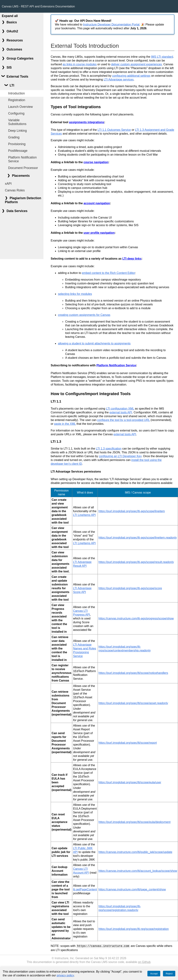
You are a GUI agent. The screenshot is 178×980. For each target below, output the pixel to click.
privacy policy (65, 975)
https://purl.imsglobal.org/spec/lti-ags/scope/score (130, 588)
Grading (14, 137)
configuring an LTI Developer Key (120, 456)
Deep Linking (17, 131)
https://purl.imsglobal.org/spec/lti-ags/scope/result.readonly (136, 562)
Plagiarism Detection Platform (23, 200)
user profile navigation (99, 233)
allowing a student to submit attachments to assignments (94, 343)
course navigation (96, 162)
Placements (21, 176)
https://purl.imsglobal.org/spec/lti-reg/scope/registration (134, 929)
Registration (17, 100)
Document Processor (23, 168)
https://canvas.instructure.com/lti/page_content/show (132, 889)
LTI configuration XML (120, 409)
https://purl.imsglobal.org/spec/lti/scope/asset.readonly (133, 703)
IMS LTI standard (162, 57)
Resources (15, 40)
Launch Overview (20, 107)
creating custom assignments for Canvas (84, 315)
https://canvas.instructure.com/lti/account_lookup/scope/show (138, 871)
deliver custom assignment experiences (137, 64)
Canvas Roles (15, 190)
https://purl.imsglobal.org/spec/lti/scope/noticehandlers (133, 673)
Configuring (16, 113)
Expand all (10, 16)
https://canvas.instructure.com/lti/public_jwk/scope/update (135, 852)
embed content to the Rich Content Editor (109, 273)
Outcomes (14, 49)
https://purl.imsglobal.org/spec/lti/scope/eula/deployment (135, 822)
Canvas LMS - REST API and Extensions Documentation (38, 6)
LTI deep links (132, 259)
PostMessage (18, 151)
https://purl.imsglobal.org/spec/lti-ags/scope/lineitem (132, 511)
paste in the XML (65, 424)
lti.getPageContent (85, 889)
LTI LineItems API (84, 515)
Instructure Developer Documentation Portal (111, 25)
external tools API (121, 412)
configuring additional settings (131, 76)
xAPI (8, 184)
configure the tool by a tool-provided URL (123, 420)
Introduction (16, 93)
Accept (154, 974)
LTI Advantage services (119, 80)
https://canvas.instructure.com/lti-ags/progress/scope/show (136, 618)
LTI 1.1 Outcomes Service (114, 130)
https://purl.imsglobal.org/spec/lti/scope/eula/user (130, 782)
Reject (169, 974)
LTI (12, 85)
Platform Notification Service (22, 159)
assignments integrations (87, 122)
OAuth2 (12, 31)
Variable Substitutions (17, 122)
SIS (9, 67)
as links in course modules (80, 64)
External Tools (17, 77)
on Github (144, 962)
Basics (12, 22)
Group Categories (20, 58)
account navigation (97, 203)
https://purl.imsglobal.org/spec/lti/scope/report (128, 743)
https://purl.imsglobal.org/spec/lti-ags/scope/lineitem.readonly (138, 538)
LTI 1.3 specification (109, 449)
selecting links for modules (75, 294)
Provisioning (17, 144)
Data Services (17, 211)
